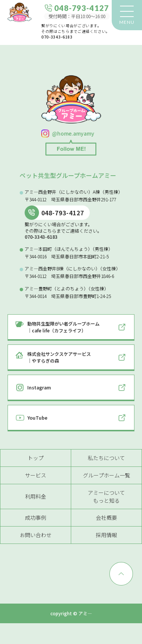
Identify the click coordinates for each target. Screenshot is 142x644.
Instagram (39, 387)
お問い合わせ (36, 535)
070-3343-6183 (57, 37)
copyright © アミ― (71, 613)
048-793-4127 (63, 213)
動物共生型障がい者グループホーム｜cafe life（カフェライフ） (63, 327)
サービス (36, 475)
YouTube (37, 418)
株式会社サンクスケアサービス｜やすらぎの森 (59, 357)
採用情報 (106, 535)
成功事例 (36, 517)
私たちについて (106, 458)
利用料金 (36, 496)
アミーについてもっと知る (106, 497)
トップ (36, 458)
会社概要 (106, 517)
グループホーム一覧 (107, 475)
